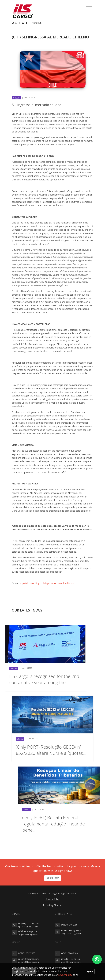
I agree (89, 971)
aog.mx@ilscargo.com (28, 962)
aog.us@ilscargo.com (71, 934)
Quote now (53, 878)
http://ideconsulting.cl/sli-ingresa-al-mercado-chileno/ (47, 583)
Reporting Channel (53, 905)
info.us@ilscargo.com (71, 931)
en (14, 23)
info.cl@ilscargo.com (71, 959)
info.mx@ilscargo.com (28, 959)
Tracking (37, 23)
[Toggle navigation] (89, 7)
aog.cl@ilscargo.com (71, 962)
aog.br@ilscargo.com (28, 934)
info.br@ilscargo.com (28, 931)
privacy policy (65, 975)
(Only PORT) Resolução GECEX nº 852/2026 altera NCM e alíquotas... (51, 750)
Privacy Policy (52, 899)
